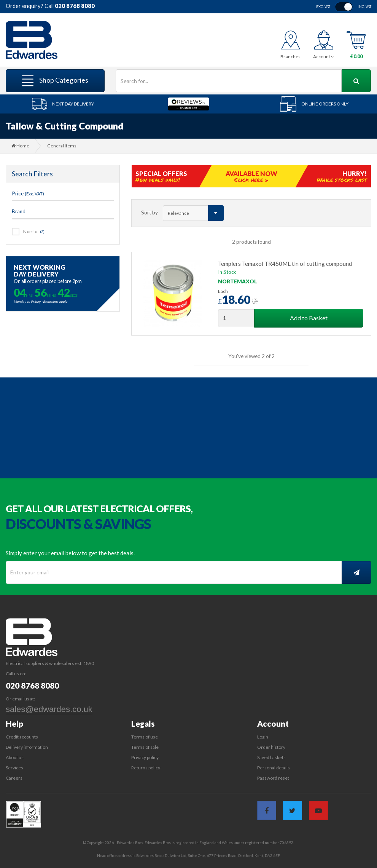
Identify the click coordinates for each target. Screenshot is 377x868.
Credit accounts (22, 737)
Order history (271, 747)
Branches (290, 57)
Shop (55, 81)
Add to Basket (309, 318)
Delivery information (27, 747)
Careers (14, 778)
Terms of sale (145, 747)
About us (15, 757)
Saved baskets (271, 757)
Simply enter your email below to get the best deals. (70, 553)
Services (14, 768)
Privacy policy (145, 757)
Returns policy (146, 768)
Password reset (273, 778)
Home (20, 146)
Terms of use (145, 737)
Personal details (274, 768)
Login (263, 737)
